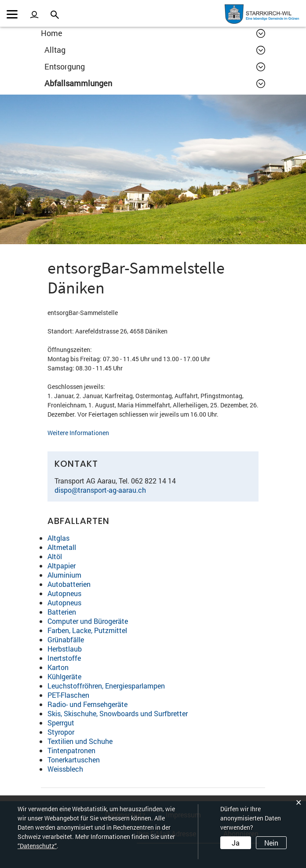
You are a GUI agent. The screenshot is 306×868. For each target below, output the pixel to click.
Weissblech (65, 769)
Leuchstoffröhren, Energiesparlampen (106, 686)
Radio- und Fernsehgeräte (87, 704)
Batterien (62, 612)
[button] (155, 50)
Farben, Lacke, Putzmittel (87, 630)
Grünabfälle (66, 639)
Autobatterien (69, 584)
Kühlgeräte (64, 676)
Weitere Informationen (83, 433)
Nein (271, 843)
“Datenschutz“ (37, 846)
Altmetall (62, 547)
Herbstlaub (65, 649)
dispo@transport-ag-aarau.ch (100, 490)
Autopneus (64, 593)
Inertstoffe (64, 658)
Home (52, 33)
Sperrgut (61, 723)
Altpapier (62, 566)
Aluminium (64, 575)
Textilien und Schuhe (80, 741)
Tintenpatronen (71, 750)
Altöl (55, 556)
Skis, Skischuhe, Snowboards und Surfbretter (118, 713)
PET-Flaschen (68, 695)
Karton (58, 667)
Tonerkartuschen (74, 760)
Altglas (58, 538)
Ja (236, 843)
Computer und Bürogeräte (88, 621)
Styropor (61, 732)
